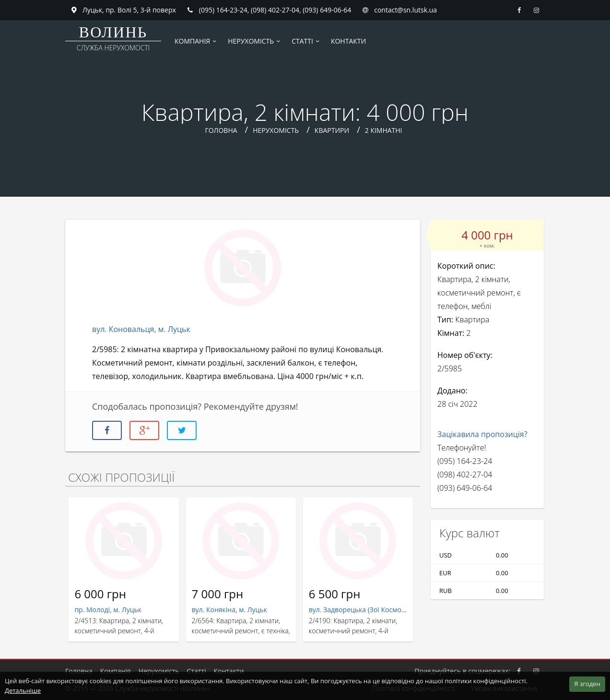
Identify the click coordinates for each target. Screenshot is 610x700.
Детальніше (23, 690)
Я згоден (587, 684)
